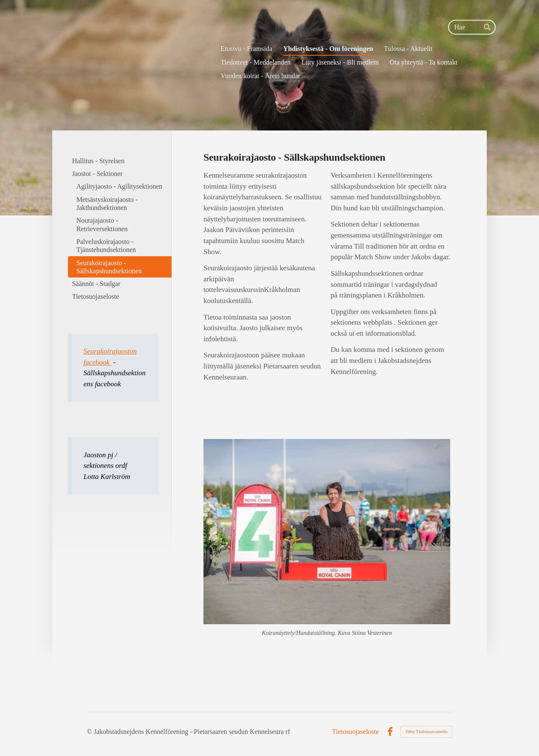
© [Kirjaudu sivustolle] (90, 732)
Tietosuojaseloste (356, 732)
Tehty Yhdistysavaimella (426, 732)
